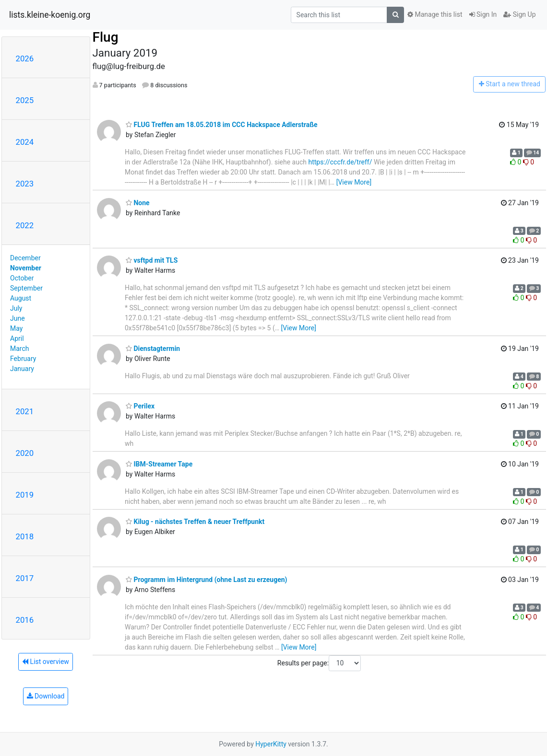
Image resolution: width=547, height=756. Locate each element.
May (16, 328)
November (26, 268)
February (23, 359)
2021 (25, 411)
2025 (25, 100)
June (18, 318)
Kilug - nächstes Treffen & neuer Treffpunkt (195, 522)
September (26, 288)
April (17, 338)
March (20, 349)
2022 (25, 225)
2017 (25, 578)
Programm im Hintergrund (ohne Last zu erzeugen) (207, 580)
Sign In (483, 14)
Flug (106, 37)
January (22, 369)
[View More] (354, 182)
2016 (25, 620)
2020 (25, 453)
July (16, 308)
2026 (25, 58)
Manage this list (435, 14)
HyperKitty (271, 744)
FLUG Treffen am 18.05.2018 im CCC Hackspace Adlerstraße (222, 125)
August (21, 298)
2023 (25, 184)
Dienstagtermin (153, 349)
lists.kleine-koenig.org (50, 15)
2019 (25, 495)
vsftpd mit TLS (152, 260)
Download (46, 696)
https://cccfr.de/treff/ (340, 162)
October (22, 278)
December (25, 258)
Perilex (140, 406)
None (138, 203)
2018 (25, 536)
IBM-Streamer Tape (159, 464)
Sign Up (519, 14)
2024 (25, 142)
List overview (46, 662)
